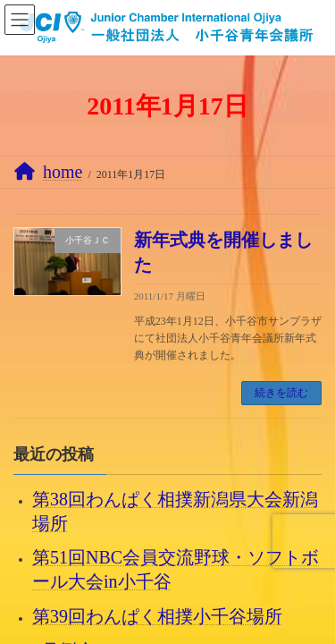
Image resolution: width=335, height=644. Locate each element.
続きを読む (281, 393)
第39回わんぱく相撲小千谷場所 (157, 615)
